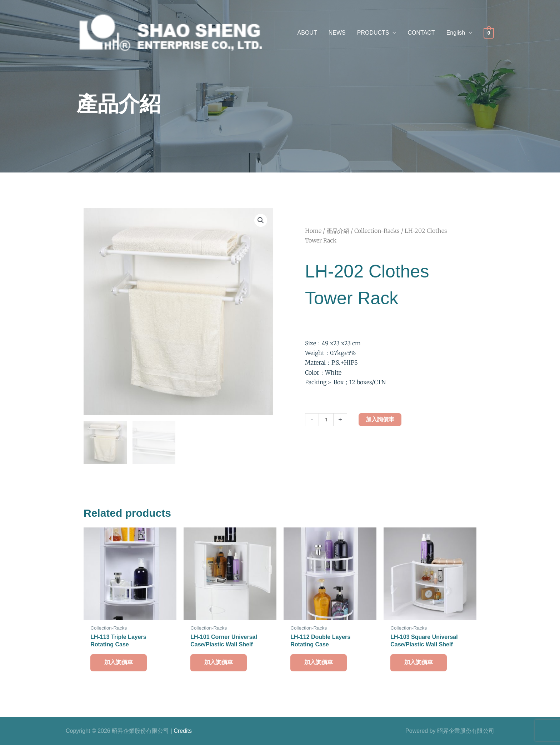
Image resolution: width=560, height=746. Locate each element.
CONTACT (421, 33)
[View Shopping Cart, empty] (489, 33)
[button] (459, 33)
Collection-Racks (377, 231)
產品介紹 (338, 231)
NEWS (337, 33)
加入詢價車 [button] (119, 663)
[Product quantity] (326, 420)
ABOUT (307, 33)
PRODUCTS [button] (373, 33)
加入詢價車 (380, 419)
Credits (183, 732)
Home (313, 231)
